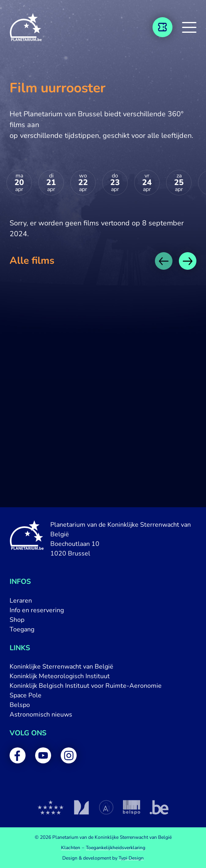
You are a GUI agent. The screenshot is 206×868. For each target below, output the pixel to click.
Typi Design (131, 858)
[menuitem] (103, 601)
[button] (189, 27)
